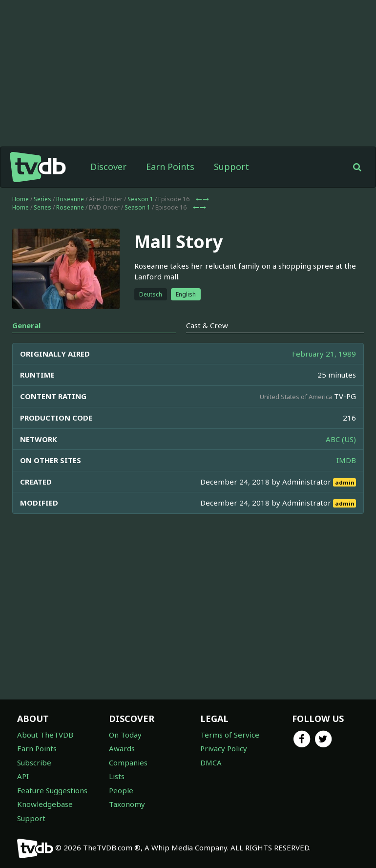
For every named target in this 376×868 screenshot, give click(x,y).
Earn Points (170, 167)
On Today (125, 735)
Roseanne (70, 199)
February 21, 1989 (324, 354)
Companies (128, 762)
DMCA (211, 762)
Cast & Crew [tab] (207, 325)
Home (21, 199)
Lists (117, 776)
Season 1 (140, 199)
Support (231, 167)
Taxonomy (127, 804)
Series (42, 199)
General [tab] (26, 325)
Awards (122, 748)
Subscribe (34, 762)
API (23, 776)
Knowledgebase (45, 804)
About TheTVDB (45, 735)
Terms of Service (230, 735)
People (121, 790)
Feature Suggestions (52, 790)
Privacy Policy (224, 748)
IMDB (346, 460)
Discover (108, 167)
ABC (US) (341, 439)
